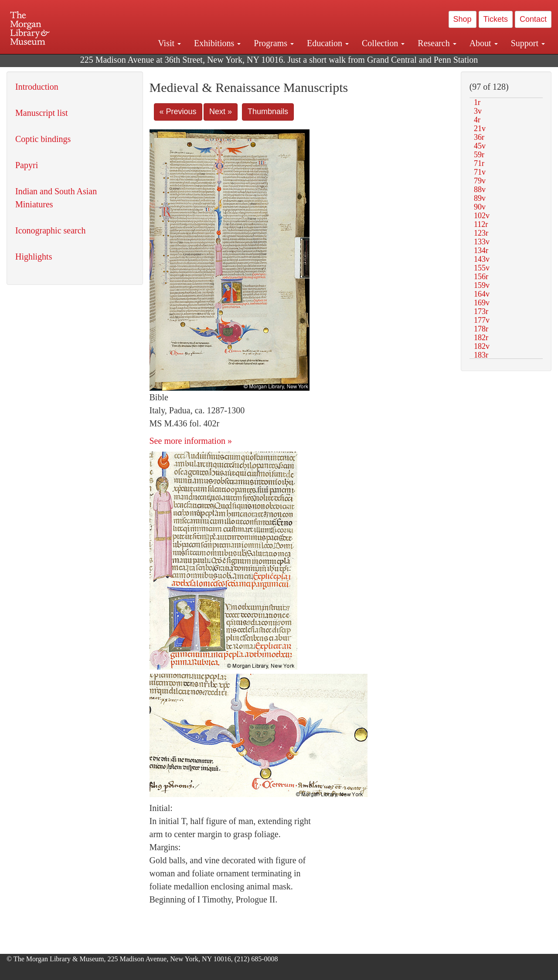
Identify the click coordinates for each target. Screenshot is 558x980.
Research (437, 43)
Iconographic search (51, 230)
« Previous (178, 112)
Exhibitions (217, 43)
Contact (533, 19)
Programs (274, 43)
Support (528, 43)
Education (328, 43)
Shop (463, 19)
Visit (169, 43)
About (484, 43)
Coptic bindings (43, 139)
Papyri (27, 165)
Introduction (37, 87)
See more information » (191, 441)
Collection (383, 43)
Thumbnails (268, 112)
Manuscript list (42, 113)
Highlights (34, 257)
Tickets (496, 19)
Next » (221, 112)
